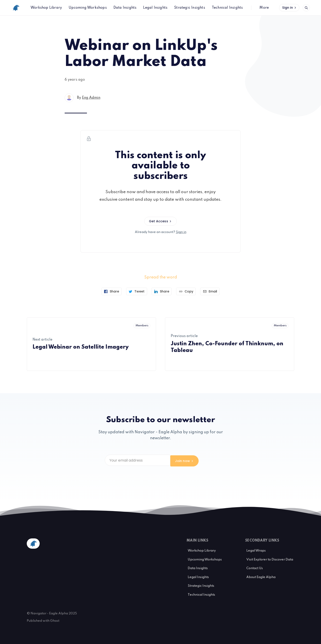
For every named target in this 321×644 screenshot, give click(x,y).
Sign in (290, 8)
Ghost (55, 620)
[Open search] (306, 8)
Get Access (160, 221)
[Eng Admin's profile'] (69, 98)
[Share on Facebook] (110, 291)
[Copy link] (187, 291)
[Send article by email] (211, 291)
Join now (202, 460)
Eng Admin (91, 98)
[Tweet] (136, 291)
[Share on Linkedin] (162, 291)
